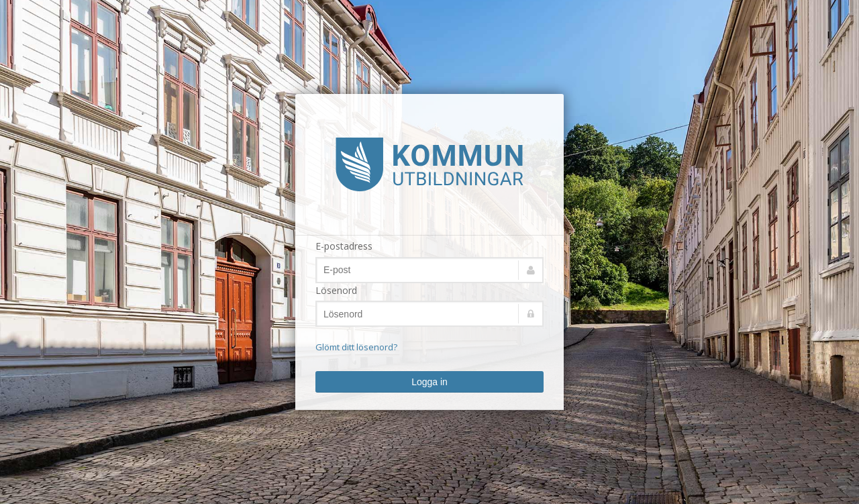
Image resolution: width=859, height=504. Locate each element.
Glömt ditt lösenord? (356, 347)
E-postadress (344, 246)
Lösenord (336, 290)
